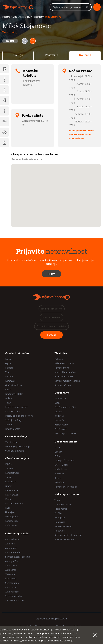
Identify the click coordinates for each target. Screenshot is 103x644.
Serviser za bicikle (63, 526)
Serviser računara (63, 385)
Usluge (18, 55)
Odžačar (59, 412)
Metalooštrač (12, 521)
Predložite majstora (52, 309)
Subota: (80, 114)
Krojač (58, 447)
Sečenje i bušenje (14, 420)
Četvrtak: (79, 99)
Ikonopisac (60, 522)
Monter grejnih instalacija (18, 446)
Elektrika (61, 353)
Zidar (8, 372)
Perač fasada (61, 429)
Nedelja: (80, 122)
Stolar (8, 477)
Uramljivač (10, 512)
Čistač (57, 403)
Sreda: (81, 91)
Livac (8, 508)
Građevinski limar (14, 385)
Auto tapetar (11, 565)
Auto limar (10, 544)
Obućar (58, 452)
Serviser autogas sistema (18, 557)
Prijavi (51, 274)
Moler (8, 359)
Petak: (81, 106)
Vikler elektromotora (64, 363)
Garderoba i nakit (66, 442)
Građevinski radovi (22, 17)
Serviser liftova (62, 368)
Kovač (8, 499)
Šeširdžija (59, 482)
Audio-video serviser (64, 376)
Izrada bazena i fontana (17, 407)
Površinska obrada (14, 503)
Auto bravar (11, 548)
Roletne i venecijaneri (65, 539)
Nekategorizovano (67, 494)
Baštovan (59, 416)
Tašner (58, 456)
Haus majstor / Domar (66, 433)
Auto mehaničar (13, 552)
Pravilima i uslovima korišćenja (36, 630)
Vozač (57, 500)
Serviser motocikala (15, 600)
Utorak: (80, 84)
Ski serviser (60, 531)
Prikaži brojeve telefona (31, 83)
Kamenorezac (12, 490)
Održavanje (62, 393)
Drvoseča (59, 420)
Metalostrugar (12, 473)
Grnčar (9, 486)
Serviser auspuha (14, 596)
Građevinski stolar (14, 394)
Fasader (9, 368)
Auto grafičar (12, 561)
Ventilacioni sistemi (15, 451)
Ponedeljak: (78, 76)
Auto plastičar (12, 592)
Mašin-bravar (12, 495)
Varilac (8, 390)
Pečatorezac (11, 525)
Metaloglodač (12, 517)
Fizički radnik (61, 509)
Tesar (8, 403)
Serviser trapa (12, 583)
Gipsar (8, 363)
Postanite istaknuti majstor (51, 326)
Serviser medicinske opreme (68, 535)
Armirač (9, 424)
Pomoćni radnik (13, 411)
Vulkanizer (10, 574)
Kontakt (85, 55)
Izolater (9, 398)
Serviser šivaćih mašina (66, 487)
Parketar (9, 376)
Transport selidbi (63, 504)
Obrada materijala (17, 458)
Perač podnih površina (65, 407)
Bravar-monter (12, 429)
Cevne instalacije (16, 436)
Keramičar (38, 17)
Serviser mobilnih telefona (67, 381)
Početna (6, 17)
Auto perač (11, 570)
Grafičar (58, 513)
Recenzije (51, 55)
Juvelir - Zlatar (61, 465)
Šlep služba (11, 579)
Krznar (58, 478)
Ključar (9, 464)
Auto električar (12, 539)
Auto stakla (11, 587)
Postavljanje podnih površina (19, 416)
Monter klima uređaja (65, 372)
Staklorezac (11, 482)
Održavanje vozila (17, 533)
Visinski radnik (61, 425)
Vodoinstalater (12, 442)
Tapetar (9, 468)
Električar (59, 359)
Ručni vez (59, 474)
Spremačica (60, 398)
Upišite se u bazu (51, 317)
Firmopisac (60, 518)
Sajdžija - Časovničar (65, 460)
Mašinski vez (61, 469)
